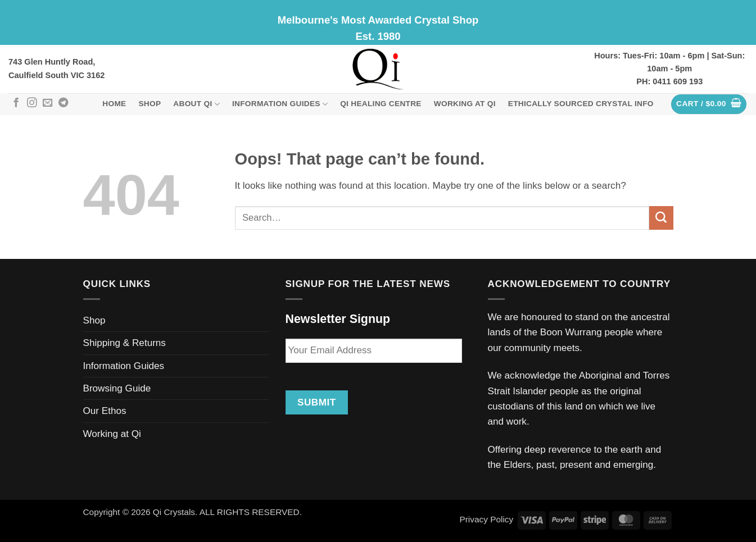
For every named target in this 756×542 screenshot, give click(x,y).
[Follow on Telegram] (63, 103)
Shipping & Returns (125, 343)
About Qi (196, 104)
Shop (150, 104)
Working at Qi (465, 104)
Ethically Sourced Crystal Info (581, 104)
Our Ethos (105, 411)
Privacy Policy (486, 519)
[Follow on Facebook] (16, 103)
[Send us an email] (47, 103)
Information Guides (280, 104)
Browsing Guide (117, 388)
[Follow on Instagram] (32, 103)
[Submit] (661, 218)
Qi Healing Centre (381, 104)
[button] (709, 104)
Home (114, 104)
